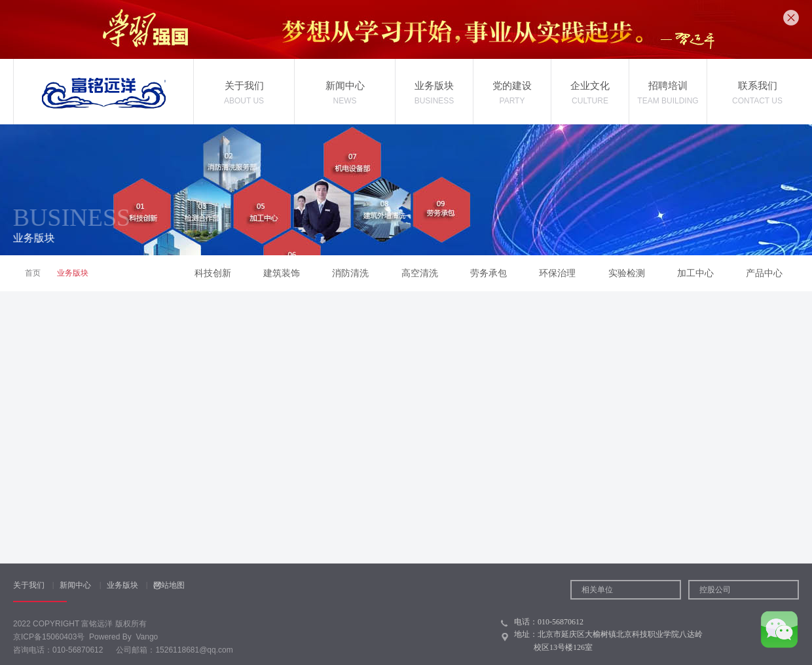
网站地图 (169, 585)
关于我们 (29, 585)
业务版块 (122, 585)
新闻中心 (75, 585)
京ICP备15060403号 (49, 637)
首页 (33, 273)
